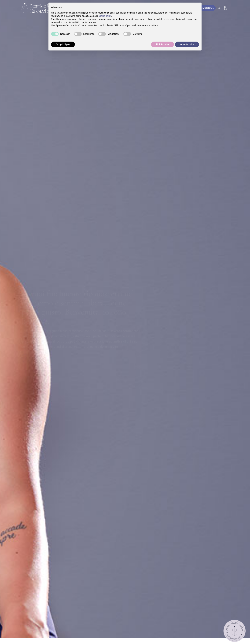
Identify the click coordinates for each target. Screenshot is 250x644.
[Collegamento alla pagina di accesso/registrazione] (220, 8)
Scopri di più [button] (63, 44)
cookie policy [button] (105, 16)
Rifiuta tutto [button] (163, 44)
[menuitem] (220, 8)
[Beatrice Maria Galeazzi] (40, 8)
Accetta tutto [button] (187, 44)
